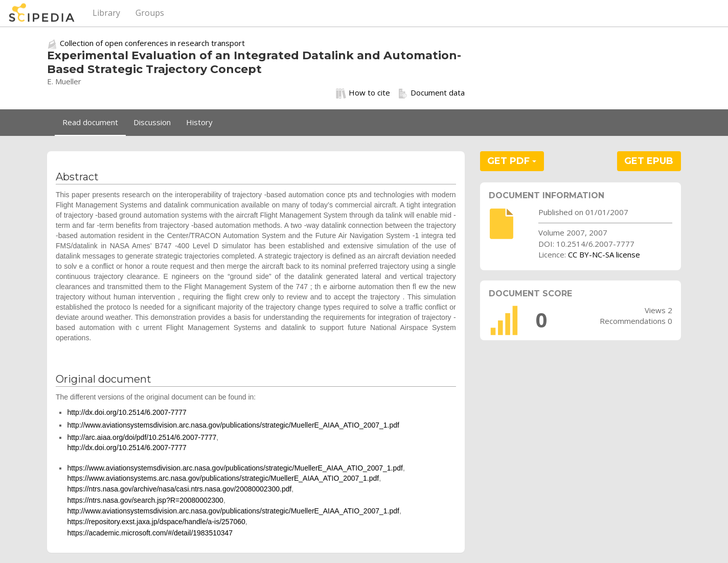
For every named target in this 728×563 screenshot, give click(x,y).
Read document (90, 122)
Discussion (152, 122)
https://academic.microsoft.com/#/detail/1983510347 (150, 533)
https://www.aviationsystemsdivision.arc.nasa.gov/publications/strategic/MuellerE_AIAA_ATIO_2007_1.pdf (235, 468)
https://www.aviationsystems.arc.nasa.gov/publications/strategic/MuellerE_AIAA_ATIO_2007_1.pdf (223, 478)
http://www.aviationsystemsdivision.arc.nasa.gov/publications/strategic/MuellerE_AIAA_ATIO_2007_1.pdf (233, 425)
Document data (431, 93)
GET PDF (512, 161)
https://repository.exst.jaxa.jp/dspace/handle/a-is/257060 (156, 522)
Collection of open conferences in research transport (152, 43)
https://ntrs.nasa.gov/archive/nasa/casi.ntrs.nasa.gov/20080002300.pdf (179, 489)
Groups (150, 13)
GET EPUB (649, 161)
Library (106, 13)
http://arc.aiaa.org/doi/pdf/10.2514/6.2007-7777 (142, 437)
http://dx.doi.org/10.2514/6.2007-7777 (127, 412)
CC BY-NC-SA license (604, 254)
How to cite (363, 93)
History (199, 122)
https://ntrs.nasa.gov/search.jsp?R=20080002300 (145, 500)
